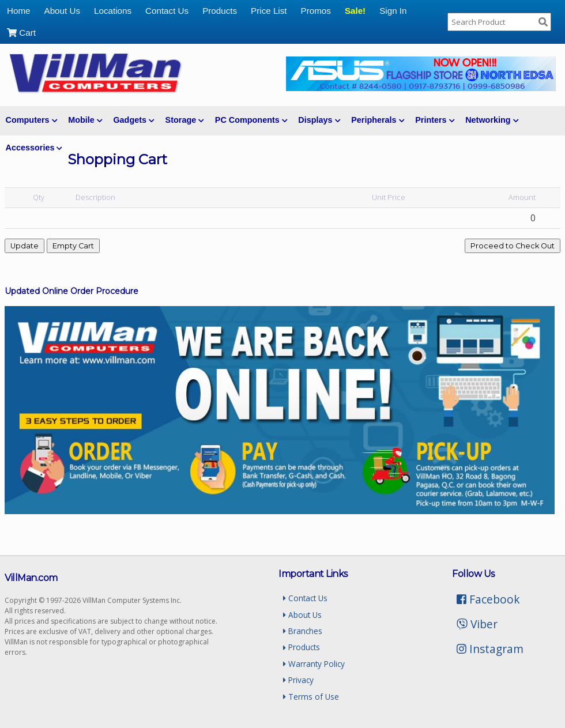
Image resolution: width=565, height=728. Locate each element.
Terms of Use (311, 697)
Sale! (355, 11)
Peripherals (378, 120)
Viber (477, 624)
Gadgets (133, 120)
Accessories (34, 148)
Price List (269, 11)
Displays (319, 120)
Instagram (490, 649)
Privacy (298, 680)
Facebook (488, 599)
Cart (21, 33)
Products (220, 11)
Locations (113, 11)
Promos (316, 11)
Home (19, 11)
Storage (185, 120)
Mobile (85, 120)
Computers (31, 120)
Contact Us (167, 11)
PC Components (251, 120)
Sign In (393, 11)
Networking (492, 120)
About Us (62, 11)
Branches (303, 631)
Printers (435, 120)
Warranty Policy (314, 664)
